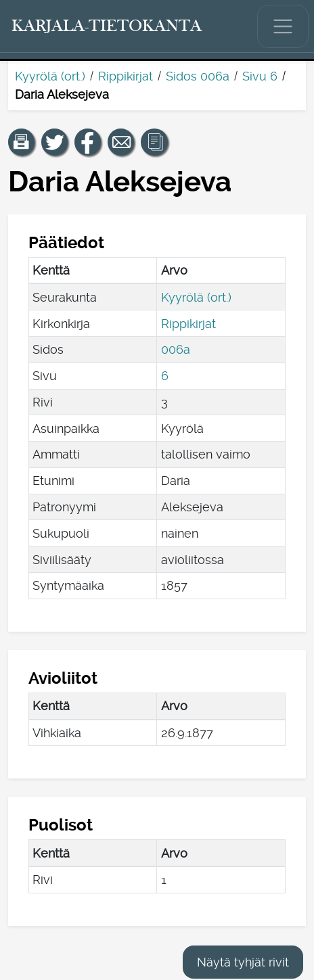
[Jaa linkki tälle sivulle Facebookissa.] (88, 142)
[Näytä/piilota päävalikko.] (283, 26)
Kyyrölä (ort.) (50, 76)
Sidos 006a (198, 76)
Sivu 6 (260, 76)
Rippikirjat (126, 76)
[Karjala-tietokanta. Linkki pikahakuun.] (107, 26)
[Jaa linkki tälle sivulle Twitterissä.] (55, 142)
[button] (22, 142)
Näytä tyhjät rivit (243, 962)
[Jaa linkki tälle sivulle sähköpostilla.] (121, 142)
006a (176, 349)
